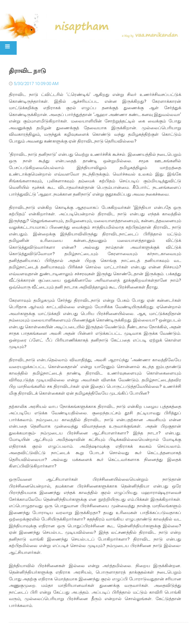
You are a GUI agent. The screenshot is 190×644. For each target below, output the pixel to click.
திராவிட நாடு (27, 71)
